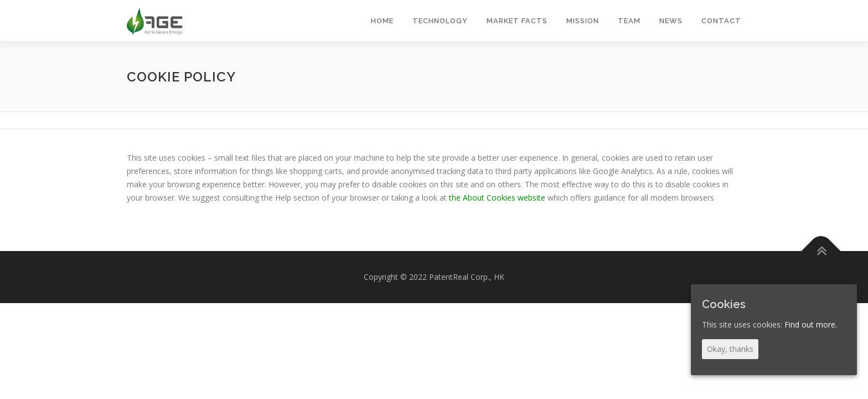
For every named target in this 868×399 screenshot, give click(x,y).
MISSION (583, 21)
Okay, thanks (730, 349)
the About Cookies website (497, 198)
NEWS (671, 21)
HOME (382, 21)
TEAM (629, 21)
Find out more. (811, 324)
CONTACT (721, 21)
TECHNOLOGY (440, 21)
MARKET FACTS (517, 21)
